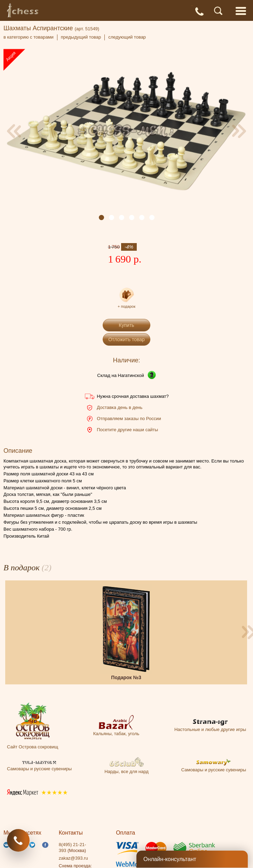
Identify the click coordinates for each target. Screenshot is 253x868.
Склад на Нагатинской (121, 375)
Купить (126, 325)
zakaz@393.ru (73, 858)
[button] (101, 218)
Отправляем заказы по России (129, 419)
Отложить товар (126, 339)
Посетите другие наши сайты (127, 430)
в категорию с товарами (29, 37)
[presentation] (14, 131)
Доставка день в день (120, 407)
